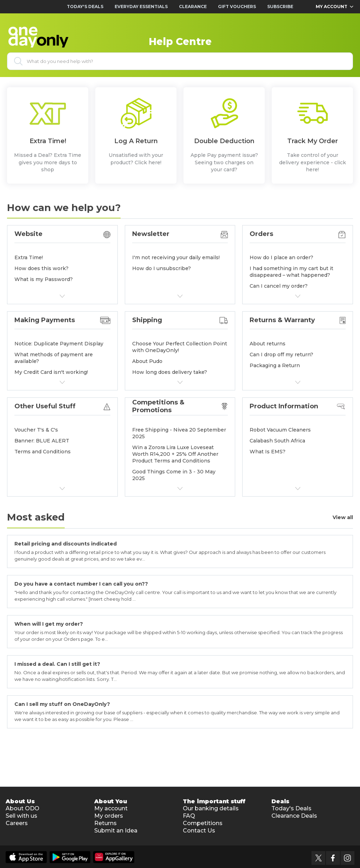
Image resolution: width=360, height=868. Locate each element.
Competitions (203, 823)
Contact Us (199, 831)
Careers (17, 823)
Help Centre (180, 42)
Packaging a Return (275, 365)
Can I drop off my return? (281, 355)
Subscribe (280, 7)
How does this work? (41, 268)
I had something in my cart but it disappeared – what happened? (291, 272)
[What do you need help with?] (180, 61)
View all (343, 518)
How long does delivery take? (170, 372)
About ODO (22, 808)
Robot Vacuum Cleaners (280, 430)
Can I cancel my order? (279, 286)
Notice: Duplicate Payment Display (59, 344)
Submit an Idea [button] (116, 831)
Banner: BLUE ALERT (42, 441)
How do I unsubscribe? (162, 268)
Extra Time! (29, 257)
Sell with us (21, 816)
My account (111, 808)
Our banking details (211, 808)
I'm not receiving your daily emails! (176, 257)
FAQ (189, 816)
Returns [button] (105, 823)
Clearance (193, 7)
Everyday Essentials (141, 7)
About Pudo (147, 361)
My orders (109, 816)
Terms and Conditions (43, 452)
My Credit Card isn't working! (51, 372)
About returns (268, 344)
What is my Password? (44, 279)
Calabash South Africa (277, 441)
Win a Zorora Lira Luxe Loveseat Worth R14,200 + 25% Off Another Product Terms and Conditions (175, 454)
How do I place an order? (281, 257)
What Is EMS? (268, 452)
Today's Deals (85, 7)
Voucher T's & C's (36, 430)
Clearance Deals (294, 816)
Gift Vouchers (237, 7)
